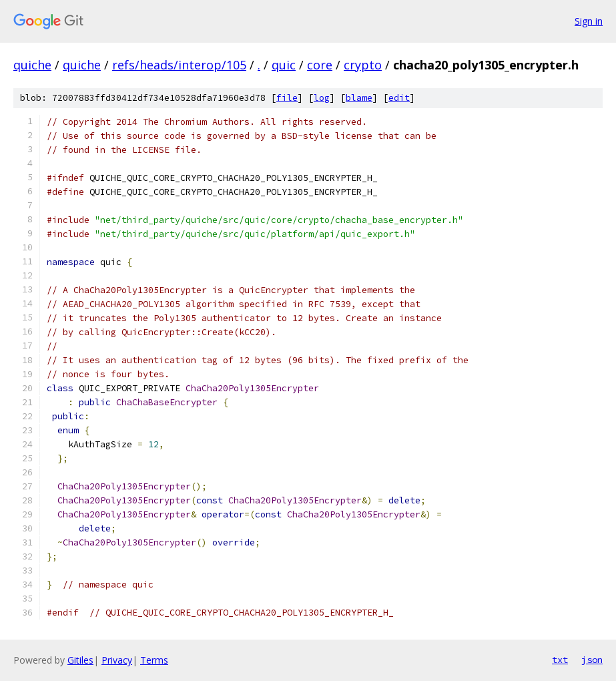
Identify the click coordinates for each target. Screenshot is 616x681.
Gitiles (80, 660)
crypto (363, 65)
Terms (154, 660)
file (287, 98)
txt (560, 660)
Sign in (589, 21)
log (322, 98)
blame (359, 98)
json (592, 660)
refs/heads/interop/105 (179, 65)
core (320, 65)
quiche (32, 65)
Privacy (117, 660)
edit (399, 98)
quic (284, 65)
